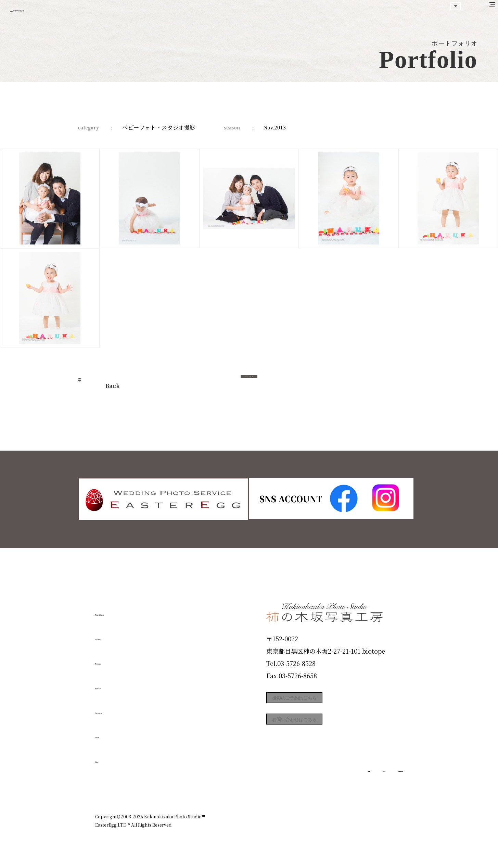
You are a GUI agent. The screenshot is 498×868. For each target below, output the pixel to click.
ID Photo (115, 635)
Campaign (118, 708)
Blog (106, 758)
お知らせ (343, 787)
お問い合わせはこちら (318, 732)
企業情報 (311, 787)
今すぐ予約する (249, 384)
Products (114, 659)
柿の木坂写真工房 (62, 13)
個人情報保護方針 (384, 787)
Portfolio (115, 684)
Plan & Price (123, 611)
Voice (107, 733)
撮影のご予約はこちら (318, 701)
